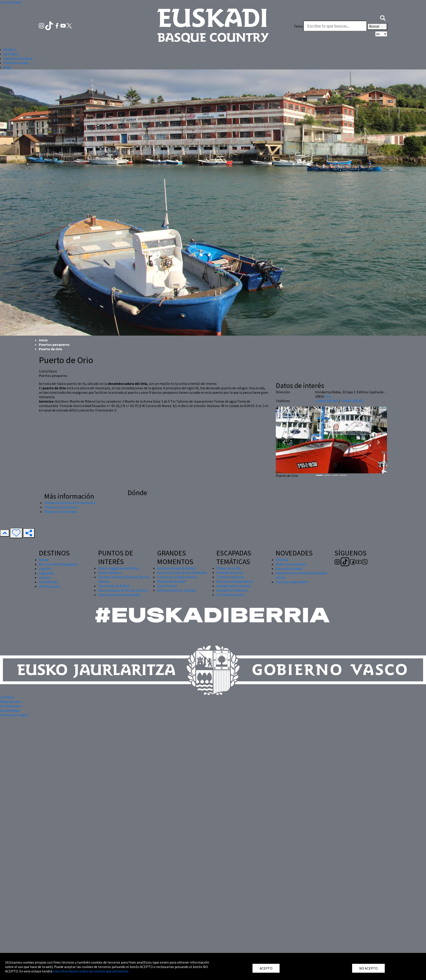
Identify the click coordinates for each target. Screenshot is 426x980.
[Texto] (335, 26)
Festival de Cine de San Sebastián (182, 573)
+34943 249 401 (352, 401)
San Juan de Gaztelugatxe (58, 564)
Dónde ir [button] (10, 49)
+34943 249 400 (326, 401)
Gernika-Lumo (50, 586)
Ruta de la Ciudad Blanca (235, 581)
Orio (328, 396)
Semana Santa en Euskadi (176, 590)
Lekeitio (45, 569)
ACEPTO (266, 968)
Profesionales (11, 706)
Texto (298, 26)
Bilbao (44, 560)
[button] (383, 17)
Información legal (14, 715)
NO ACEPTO (368, 968)
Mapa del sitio (11, 702)
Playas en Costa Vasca (61, 512)
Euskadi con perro (230, 573)
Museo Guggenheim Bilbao (118, 568)
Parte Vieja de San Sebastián (119, 595)
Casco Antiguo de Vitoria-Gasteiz (123, 590)
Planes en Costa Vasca (61, 507)
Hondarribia (48, 582)
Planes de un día (228, 568)
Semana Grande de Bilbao (176, 568)
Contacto (7, 697)
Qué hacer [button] (11, 54)
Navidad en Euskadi (171, 581)
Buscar (377, 27)
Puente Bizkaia (109, 573)
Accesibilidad (10, 710)
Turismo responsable (292, 582)
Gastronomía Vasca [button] (18, 58)
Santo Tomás (167, 586)
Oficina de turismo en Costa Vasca (70, 503)
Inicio (43, 340)
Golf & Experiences (231, 595)
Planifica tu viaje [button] (16, 63)
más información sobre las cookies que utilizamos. (91, 971)
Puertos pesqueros (54, 344)
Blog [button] (7, 67)
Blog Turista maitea (291, 564)
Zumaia (44, 577)
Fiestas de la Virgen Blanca (177, 577)
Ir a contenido (11, 2)
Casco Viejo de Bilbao (114, 586)
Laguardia (46, 573)
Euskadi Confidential (232, 590)
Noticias (282, 560)
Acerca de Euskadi (289, 569)
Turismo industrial (230, 577)
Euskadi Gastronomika (233, 586)
